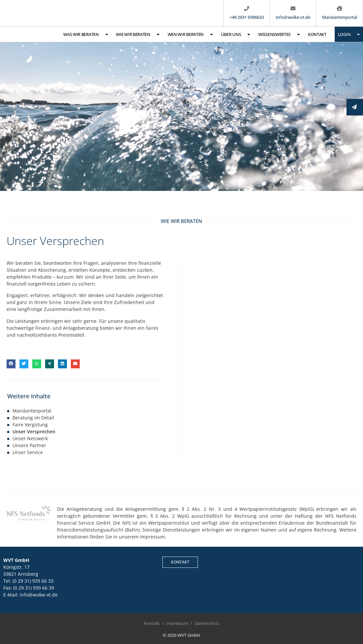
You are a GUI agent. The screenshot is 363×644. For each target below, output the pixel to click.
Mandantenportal (32, 411)
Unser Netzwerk (30, 438)
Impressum (177, 623)
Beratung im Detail (33, 418)
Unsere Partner (29, 445)
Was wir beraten (85, 34)
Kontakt (317, 34)
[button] (11, 364)
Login (349, 34)
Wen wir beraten (190, 34)
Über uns (236, 34)
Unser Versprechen (34, 431)
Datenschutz (207, 623)
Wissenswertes (279, 34)
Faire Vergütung (30, 425)
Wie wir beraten (138, 34)
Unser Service (28, 452)
